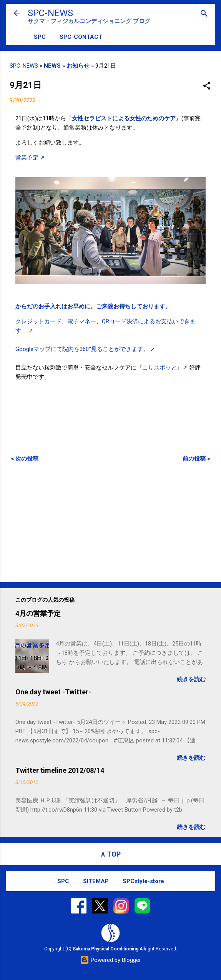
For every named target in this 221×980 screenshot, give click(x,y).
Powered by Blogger (110, 960)
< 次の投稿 (25, 459)
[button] (207, 86)
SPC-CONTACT (81, 37)
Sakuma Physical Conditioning (106, 949)
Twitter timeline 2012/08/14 (60, 770)
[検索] (204, 14)
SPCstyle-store (143, 881)
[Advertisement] (110, 522)
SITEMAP (96, 881)
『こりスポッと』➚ (162, 368)
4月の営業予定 (38, 613)
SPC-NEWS (50, 13)
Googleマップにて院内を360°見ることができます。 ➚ (85, 349)
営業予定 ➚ (30, 158)
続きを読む (191, 679)
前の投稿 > (196, 459)
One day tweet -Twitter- (53, 692)
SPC (40, 37)
